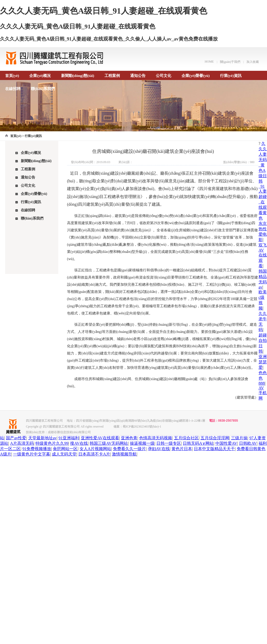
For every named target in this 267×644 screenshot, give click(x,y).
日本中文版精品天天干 (214, 449)
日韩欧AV (248, 443)
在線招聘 (13, 89)
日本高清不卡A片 (94, 454)
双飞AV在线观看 (263, 255)
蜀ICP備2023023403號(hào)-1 (142, 427)
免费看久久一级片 (129, 449)
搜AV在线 (79, 443)
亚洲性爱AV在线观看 (100, 438)
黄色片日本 (182, 449)
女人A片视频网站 (96, 449)
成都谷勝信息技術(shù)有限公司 (69, 432)
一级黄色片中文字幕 (32, 454)
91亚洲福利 (69, 438)
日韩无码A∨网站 (198, 443)
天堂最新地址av (42, 438)
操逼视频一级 (142, 443)
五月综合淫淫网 (215, 438)
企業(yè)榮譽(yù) (196, 76)
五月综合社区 (186, 438)
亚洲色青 (129, 438)
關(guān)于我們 (230, 62)
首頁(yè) (12, 76)
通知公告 (138, 76)
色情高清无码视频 (156, 438)
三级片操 (239, 438)
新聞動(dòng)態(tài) (78, 76)
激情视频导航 (124, 454)
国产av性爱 (16, 438)
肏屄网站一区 (65, 449)
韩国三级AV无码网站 (109, 443)
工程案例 (112, 76)
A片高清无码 (22, 443)
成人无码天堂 (64, 454)
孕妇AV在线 (159, 449)
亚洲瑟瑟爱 (263, 362)
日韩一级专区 (169, 443)
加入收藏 (253, 62)
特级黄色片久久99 (52, 443)
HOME (209, 62)
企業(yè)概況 (40, 76)
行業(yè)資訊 (231, 76)
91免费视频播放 (37, 449)
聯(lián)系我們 (43, 89)
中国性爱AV (226, 443)
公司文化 (164, 76)
